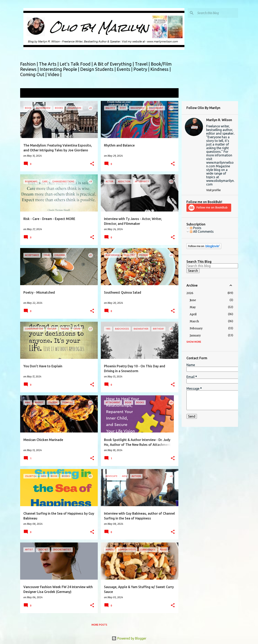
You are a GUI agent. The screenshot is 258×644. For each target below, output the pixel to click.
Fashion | (30, 64)
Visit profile (213, 190)
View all (170, 93)
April (193, 314)
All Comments (202, 231)
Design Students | (98, 69)
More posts (99, 625)
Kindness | (161, 69)
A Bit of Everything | (114, 64)
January (195, 335)
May (193, 307)
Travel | (143, 64)
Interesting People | (60, 69)
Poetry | (142, 69)
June (193, 300)
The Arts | (49, 64)
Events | (125, 69)
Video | (55, 74)
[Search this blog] (217, 13)
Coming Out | (34, 74)
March (194, 321)
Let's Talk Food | (77, 64)
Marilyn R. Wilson (219, 120)
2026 (190, 293)
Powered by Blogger (129, 638)
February (196, 328)
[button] (92, 164)
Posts (196, 228)
